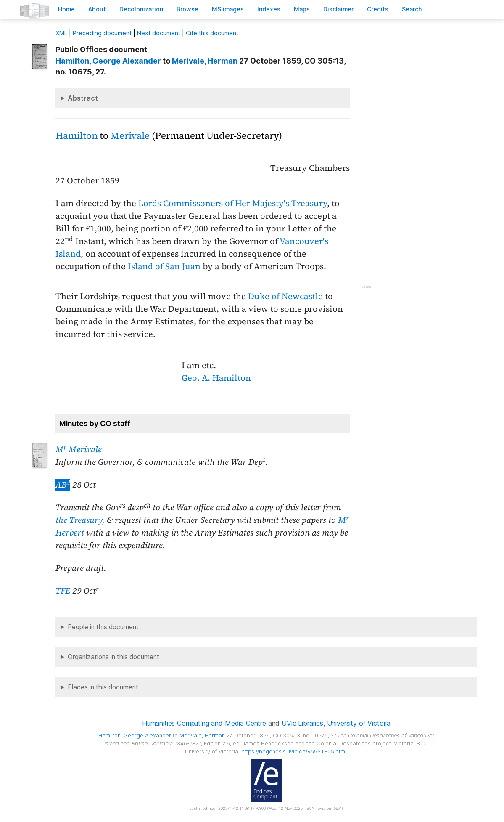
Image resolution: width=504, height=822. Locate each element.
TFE (63, 591)
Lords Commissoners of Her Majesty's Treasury (233, 203)
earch (412, 9)
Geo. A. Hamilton (216, 378)
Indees (269, 9)
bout (97, 9)
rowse (187, 9)
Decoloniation (141, 9)
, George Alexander (108, 61)
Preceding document (102, 33)
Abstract (83, 98)
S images (228, 9)
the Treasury (79, 520)
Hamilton (77, 136)
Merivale (130, 136)
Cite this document (212, 33)
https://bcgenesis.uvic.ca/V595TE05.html (294, 752)
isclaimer (338, 9)
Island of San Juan (164, 266)
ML (61, 33)
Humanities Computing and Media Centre (204, 723)
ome (66, 9)
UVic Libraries (302, 723)
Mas (302, 9)
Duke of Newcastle (285, 296)
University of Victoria (359, 723)
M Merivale (79, 449)
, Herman (205, 61)
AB (63, 485)
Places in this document (103, 687)
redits (378, 9)
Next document (159, 33)
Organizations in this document (113, 657)
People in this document (103, 627)
